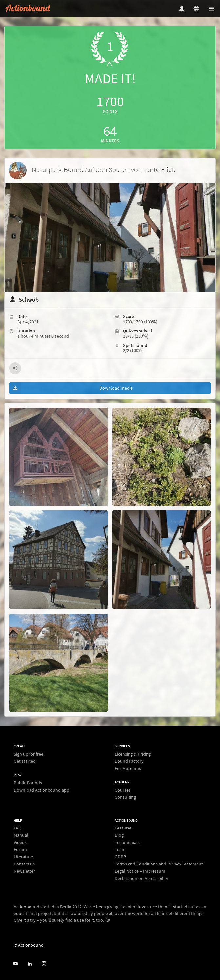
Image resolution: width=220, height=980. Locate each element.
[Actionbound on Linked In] (30, 964)
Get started (25, 761)
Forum (20, 849)
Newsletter (24, 871)
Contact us (24, 864)
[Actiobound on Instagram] (44, 964)
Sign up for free (29, 754)
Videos (20, 842)
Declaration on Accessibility (141, 878)
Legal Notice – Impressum (140, 871)
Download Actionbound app (41, 790)
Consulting (125, 797)
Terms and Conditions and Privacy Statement (159, 864)
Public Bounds (28, 783)
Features (123, 828)
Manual (21, 835)
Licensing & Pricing (133, 754)
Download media (71, 388)
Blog (119, 835)
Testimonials (127, 842)
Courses (123, 790)
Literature (23, 857)
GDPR (120, 857)
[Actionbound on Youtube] (15, 964)
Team (120, 849)
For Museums (128, 768)
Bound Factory (129, 761)
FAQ (18, 828)
